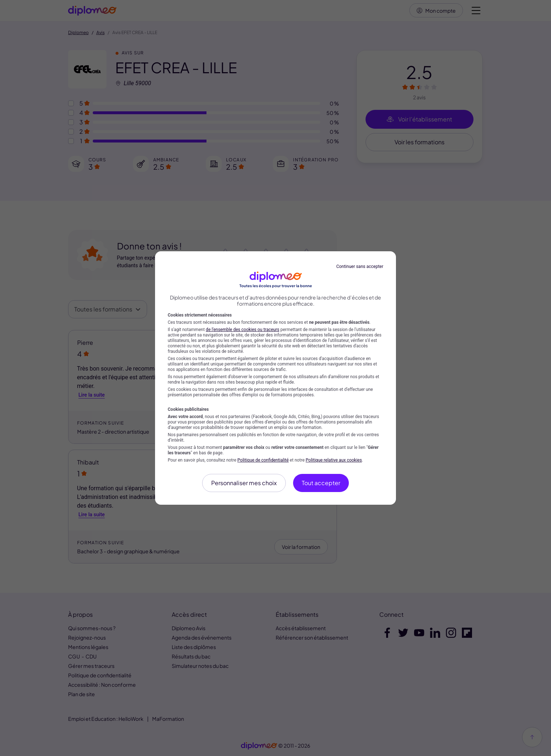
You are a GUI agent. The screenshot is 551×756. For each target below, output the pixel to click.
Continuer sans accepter (360, 267)
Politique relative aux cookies (334, 460)
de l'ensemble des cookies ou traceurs (243, 330)
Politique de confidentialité (263, 460)
